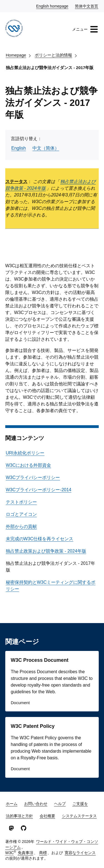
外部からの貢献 (21, 527)
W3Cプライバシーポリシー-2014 (39, 490)
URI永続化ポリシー (25, 453)
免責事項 (26, 853)
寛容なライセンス (80, 853)
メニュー (85, 29)
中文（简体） (46, 148)
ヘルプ (60, 804)
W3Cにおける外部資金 (29, 465)
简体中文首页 (87, 6)
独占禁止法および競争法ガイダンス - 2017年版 (50, 68)
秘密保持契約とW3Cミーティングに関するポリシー (51, 586)
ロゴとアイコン (21, 514)
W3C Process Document (40, 660)
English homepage (52, 6)
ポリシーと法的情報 (53, 55)
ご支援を (80, 804)
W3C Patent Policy (33, 726)
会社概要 (47, 816)
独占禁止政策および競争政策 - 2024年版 (46, 551)
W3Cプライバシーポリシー (33, 477)
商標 (43, 853)
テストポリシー (21, 502)
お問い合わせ (36, 804)
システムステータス (79, 816)
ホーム (12, 804)
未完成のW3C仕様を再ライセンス (40, 539)
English (19, 148)
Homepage (16, 55)
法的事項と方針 (19, 816)
